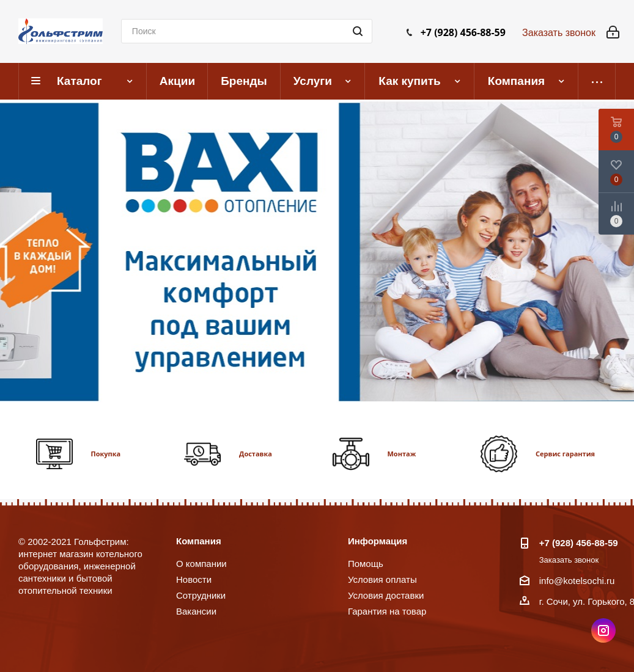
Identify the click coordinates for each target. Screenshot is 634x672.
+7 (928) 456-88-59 (463, 32)
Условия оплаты (382, 579)
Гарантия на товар (387, 611)
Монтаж (402, 454)
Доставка (256, 454)
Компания (199, 541)
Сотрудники (201, 595)
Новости (194, 579)
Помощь (366, 564)
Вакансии (196, 611)
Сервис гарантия (565, 454)
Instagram (603, 630)
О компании (201, 564)
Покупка (106, 454)
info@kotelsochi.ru (577, 581)
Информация (378, 541)
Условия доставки (386, 595)
